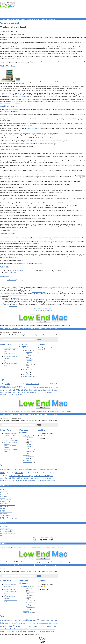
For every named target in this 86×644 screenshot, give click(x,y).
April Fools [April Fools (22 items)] (14, 384)
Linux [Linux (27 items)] (34, 387)
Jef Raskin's (13, 251)
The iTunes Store (5, 528)
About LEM (33, 284)
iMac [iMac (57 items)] (3, 387)
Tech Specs (16, 19)
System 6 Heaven (5, 515)
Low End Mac (26, 350)
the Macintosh (20, 84)
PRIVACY (3, 304)
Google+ (23, 263)
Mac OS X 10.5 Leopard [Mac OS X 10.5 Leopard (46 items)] (43, 390)
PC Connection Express (7, 530)
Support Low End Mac (10, 273)
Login (55, 329)
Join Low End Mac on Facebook (43, 311)
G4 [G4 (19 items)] (52, 384)
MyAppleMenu (4, 496)
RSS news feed (39, 263)
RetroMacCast (4, 503)
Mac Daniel (29, 364)
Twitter (18, 263)
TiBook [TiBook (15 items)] (33, 395)
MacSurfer (3, 489)
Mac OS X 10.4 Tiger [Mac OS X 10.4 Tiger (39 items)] (25, 390)
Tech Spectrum (30, 355)
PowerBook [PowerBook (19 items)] (52, 393)
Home (3, 19)
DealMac (3, 508)
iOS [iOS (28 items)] (8, 387)
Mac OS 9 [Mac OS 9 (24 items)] (5, 390)
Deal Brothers (4, 507)
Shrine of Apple (5, 493)
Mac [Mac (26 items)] (38, 387)
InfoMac (3, 498)
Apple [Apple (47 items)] (8, 384)
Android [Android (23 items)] (3, 384)
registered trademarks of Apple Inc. (17, 295)
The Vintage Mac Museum (8, 505)
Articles (23, 19)
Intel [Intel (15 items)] (6, 387)
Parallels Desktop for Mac (8, 533)
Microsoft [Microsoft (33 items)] (8, 392)
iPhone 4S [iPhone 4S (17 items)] (25, 387)
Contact (54, 284)
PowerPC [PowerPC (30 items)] (3, 395)
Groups (29, 19)
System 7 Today (5, 517)
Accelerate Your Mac (6, 501)
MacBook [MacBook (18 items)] (42, 387)
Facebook (7, 263)
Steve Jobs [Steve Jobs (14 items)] (25, 395)
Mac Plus (23, 95)
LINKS (3, 300)
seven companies (33, 128)
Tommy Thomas (5, 31)
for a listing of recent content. (24, 280)
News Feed (39, 329)
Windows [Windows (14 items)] (46, 395)
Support (43, 19)
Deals (9, 19)
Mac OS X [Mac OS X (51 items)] (13, 390)
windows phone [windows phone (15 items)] (52, 395)
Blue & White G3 (43, 138)
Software (36, 19)
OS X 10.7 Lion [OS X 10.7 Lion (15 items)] (33, 393)
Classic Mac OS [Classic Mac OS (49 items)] (33, 384)
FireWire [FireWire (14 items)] (48, 384)
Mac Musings (30, 352)
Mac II (26, 97)
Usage (44, 284)
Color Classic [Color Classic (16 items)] (43, 384)
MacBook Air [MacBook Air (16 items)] (47, 387)
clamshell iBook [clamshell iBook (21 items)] (21, 384)
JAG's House (4, 514)
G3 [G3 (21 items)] (50, 384)
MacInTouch (4, 495)
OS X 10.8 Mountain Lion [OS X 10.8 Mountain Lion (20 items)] (42, 393)
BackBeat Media (25, 547)
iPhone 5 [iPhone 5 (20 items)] (30, 387)
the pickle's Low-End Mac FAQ (9, 519)
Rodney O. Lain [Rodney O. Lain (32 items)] (17, 395)
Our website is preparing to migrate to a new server (11, 350)
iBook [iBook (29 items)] (55, 384)
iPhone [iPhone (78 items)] (19, 387)
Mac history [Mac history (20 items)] (53, 387)
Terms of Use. (13, 306)
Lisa (36, 63)
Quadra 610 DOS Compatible (21, 271)
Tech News (26, 375)
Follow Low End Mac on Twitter (43, 309)
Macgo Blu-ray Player (6, 532)
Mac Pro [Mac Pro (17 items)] (2, 393)
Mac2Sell (3, 510)
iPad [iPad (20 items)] (14, 387)
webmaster (17, 298)
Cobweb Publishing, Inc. (38, 292)
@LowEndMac (52, 19)
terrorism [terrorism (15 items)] (30, 395)
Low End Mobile (27, 376)
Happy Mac (81, 175)
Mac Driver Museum (6, 512)
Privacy (49, 284)
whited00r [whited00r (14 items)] (42, 395)
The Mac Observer (5, 500)
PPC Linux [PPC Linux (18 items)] (9, 395)
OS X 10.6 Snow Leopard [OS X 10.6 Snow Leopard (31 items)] (21, 392)
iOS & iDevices (30, 366)
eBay (2, 535)
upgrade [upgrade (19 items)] (37, 395)
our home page (11, 280)
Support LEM (48, 329)
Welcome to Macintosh (10, 23)
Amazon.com (4, 526)
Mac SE (19, 97)
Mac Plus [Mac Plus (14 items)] (55, 390)
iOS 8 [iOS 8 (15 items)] (11, 387)
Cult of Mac (4, 491)
